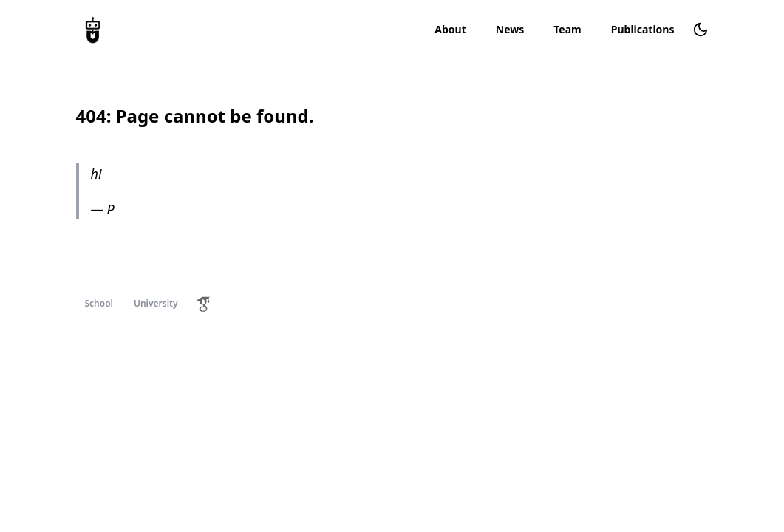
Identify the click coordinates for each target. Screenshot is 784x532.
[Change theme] (701, 30)
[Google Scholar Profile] (203, 304)
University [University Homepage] (156, 303)
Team (567, 29)
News (510, 29)
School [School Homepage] (99, 303)
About (450, 29)
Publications (643, 29)
